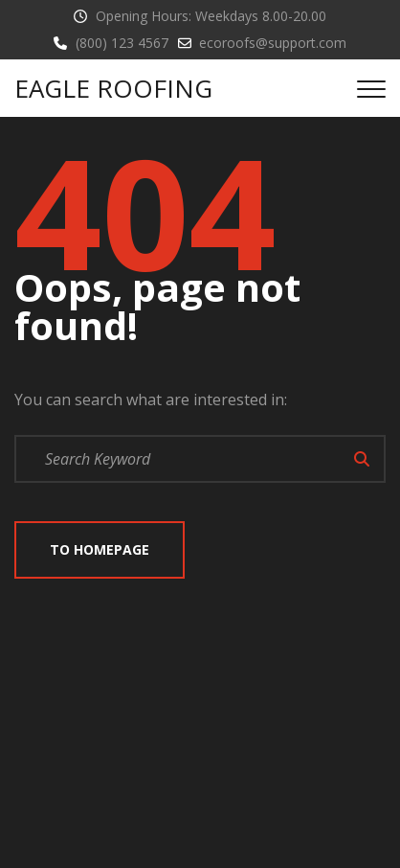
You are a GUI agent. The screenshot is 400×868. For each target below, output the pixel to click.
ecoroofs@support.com (273, 43)
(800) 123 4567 (122, 43)
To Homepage (100, 549)
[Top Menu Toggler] (371, 88)
